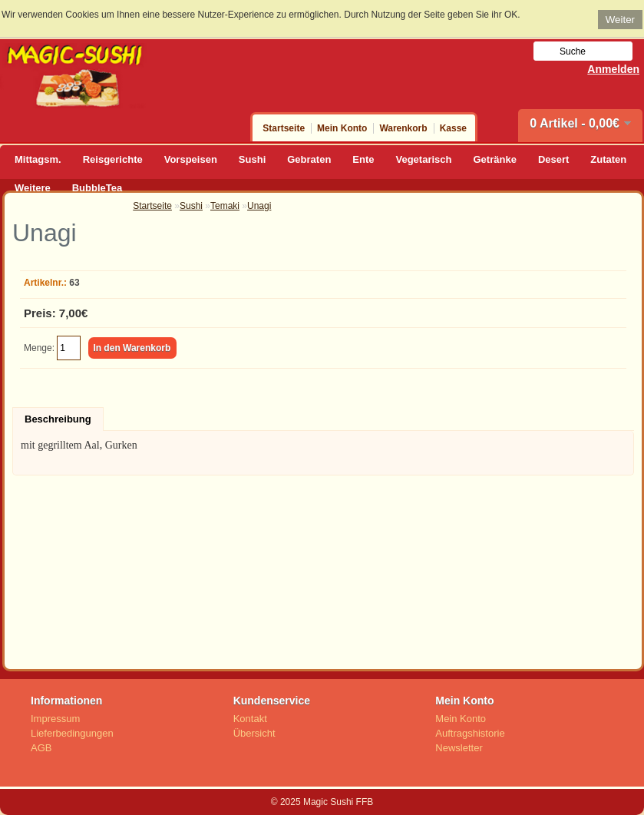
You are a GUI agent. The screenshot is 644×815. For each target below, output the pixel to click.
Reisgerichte (113, 159)
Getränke (495, 159)
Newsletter (459, 748)
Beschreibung (58, 419)
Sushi (252, 159)
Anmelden (613, 69)
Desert (553, 159)
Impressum (55, 719)
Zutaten (608, 159)
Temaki (225, 206)
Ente (363, 159)
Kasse (453, 128)
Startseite (284, 128)
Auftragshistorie (470, 733)
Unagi (259, 206)
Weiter (620, 20)
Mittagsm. (38, 159)
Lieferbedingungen (72, 733)
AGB (41, 748)
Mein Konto (342, 128)
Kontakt (250, 719)
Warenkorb (403, 128)
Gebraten (309, 159)
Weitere (33, 188)
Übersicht (254, 733)
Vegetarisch (424, 159)
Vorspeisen (191, 159)
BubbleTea (97, 188)
